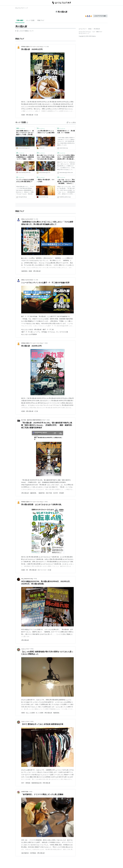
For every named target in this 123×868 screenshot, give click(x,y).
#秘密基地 (24, 271)
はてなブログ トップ (22, 8)
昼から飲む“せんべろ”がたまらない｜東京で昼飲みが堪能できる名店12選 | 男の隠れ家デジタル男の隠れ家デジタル (46, 157)
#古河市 (55, 493)
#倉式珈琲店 (25, 853)
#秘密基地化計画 (36, 783)
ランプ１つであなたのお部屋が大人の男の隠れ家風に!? (25, 181)
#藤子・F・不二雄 (48, 329)
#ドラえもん (52, 332)
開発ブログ (99, 32)
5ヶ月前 (47, 47)
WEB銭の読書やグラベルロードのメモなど (32, 47)
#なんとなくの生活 (27, 329)
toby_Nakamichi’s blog (27, 579)
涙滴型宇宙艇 (25, 792)
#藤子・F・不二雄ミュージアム (31, 332)
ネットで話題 (30, 20)
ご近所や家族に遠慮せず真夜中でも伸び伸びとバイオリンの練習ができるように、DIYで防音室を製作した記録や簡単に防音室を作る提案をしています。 (66, 141)
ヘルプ (93, 32)
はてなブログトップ (84, 33)
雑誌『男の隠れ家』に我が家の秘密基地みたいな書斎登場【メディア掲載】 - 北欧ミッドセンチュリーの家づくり (25, 157)
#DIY (23, 783)
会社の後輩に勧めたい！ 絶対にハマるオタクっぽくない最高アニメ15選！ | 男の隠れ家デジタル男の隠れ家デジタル (25, 133)
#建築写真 (42, 493)
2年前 (46, 502)
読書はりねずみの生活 (27, 219)
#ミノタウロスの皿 (62, 332)
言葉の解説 (20, 20)
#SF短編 (44, 332)
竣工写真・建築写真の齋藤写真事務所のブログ (33, 420)
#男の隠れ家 (30, 115)
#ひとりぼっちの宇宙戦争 (29, 334)
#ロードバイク (42, 570)
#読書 (23, 115)
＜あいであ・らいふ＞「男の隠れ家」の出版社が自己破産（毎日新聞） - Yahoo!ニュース (66, 182)
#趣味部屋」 (34, 493)
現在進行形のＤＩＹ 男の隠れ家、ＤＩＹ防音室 (66, 132)
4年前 (35, 579)
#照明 (23, 713)
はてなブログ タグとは (85, 32)
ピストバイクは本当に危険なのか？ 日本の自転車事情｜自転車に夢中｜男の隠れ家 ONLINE (66, 157)
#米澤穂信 (33, 853)
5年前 (32, 649)
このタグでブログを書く (100, 16)
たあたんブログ (25, 649)
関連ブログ (41, 20)
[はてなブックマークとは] (27, 122)
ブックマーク (21, 128)
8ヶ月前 (36, 219)
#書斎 (30, 271)
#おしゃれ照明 (30, 713)
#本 (27, 570)
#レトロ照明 (40, 713)
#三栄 (36, 115)
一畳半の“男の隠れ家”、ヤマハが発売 (46, 181)
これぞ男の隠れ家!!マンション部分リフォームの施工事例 (46, 132)
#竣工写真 (49, 493)
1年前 (46, 343)
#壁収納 (28, 783)
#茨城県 (61, 493)
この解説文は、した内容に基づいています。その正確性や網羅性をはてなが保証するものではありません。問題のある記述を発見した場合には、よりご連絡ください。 (24, 31)
